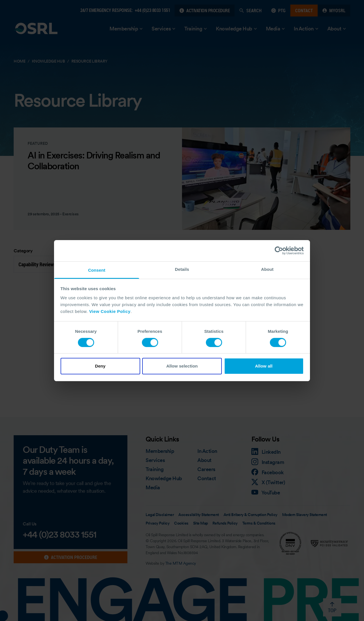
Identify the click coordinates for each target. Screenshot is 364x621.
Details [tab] (182, 269)
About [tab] (267, 269)
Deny (100, 366)
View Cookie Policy (110, 311)
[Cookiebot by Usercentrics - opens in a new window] (279, 251)
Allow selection (182, 366)
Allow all (264, 366)
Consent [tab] (97, 270)
